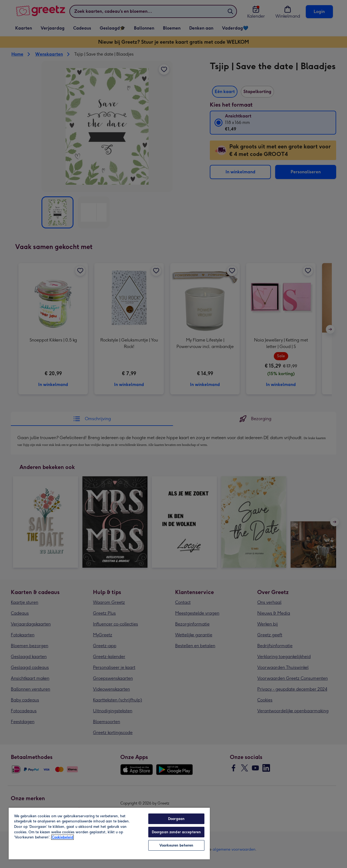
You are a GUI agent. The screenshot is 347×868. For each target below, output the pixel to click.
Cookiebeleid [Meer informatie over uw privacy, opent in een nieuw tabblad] (62, 837)
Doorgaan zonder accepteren (176, 832)
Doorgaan (176, 819)
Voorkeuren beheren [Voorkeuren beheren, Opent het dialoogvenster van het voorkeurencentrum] (176, 845)
